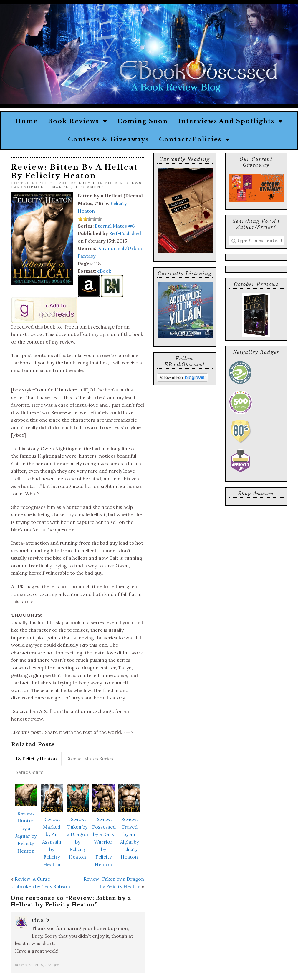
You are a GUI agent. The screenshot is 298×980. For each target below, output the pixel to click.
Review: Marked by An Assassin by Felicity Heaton (52, 842)
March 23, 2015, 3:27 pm (37, 965)
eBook (104, 271)
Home (27, 121)
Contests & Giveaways (109, 139)
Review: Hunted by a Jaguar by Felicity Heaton (26, 832)
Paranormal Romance (40, 187)
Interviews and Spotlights (230, 121)
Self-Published (125, 233)
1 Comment (90, 187)
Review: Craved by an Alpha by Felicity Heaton (129, 838)
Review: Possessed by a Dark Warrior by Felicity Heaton (104, 842)
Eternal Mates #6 (115, 226)
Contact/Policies (194, 139)
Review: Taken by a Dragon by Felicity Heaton (77, 838)
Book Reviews (78, 121)
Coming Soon (143, 121)
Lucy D (87, 183)
